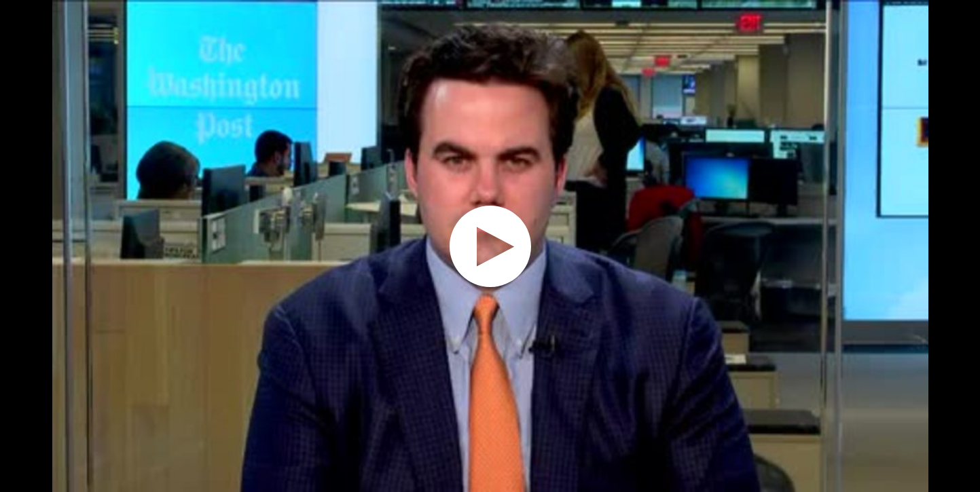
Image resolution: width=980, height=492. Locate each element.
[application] (490, 246)
